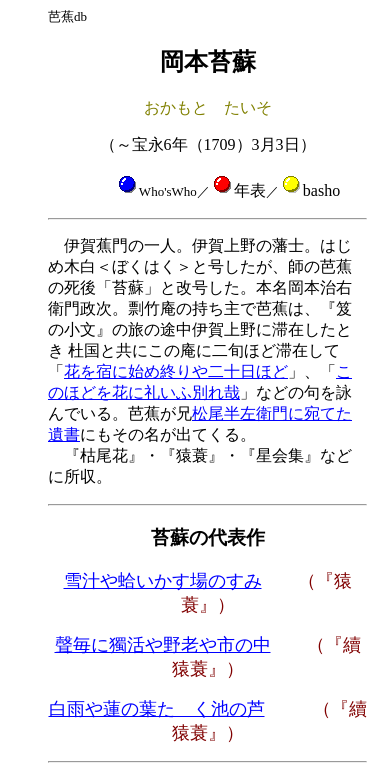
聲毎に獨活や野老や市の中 (163, 645)
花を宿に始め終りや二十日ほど (176, 371)
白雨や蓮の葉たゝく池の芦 (157, 709)
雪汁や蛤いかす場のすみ (163, 581)
